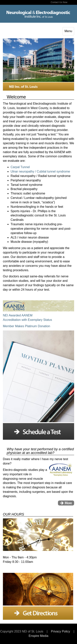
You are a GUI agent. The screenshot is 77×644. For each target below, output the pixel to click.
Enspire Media (38, 636)
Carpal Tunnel (20, 167)
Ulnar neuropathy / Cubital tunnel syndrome (40, 171)
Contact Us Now (59, 2)
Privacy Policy (60, 631)
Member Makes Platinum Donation (26, 326)
